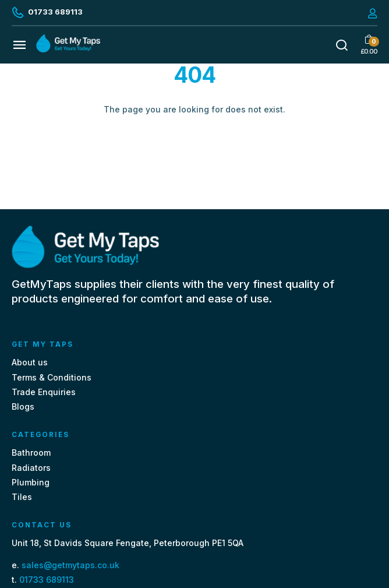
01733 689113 (47, 580)
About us (30, 362)
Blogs (23, 406)
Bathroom (31, 453)
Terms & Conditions (52, 377)
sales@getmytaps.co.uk (70, 565)
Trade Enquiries (44, 392)
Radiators (31, 468)
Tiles (22, 497)
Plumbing (31, 482)
